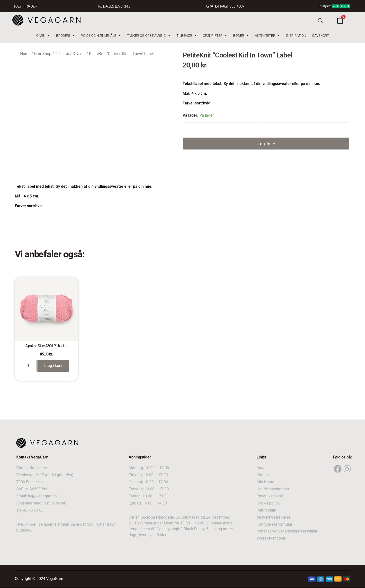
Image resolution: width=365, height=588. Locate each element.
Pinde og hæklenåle (101, 36)
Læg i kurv (266, 144)
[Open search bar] (320, 20)
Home (25, 54)
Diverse (79, 54)
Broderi (66, 36)
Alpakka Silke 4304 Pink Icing (46, 346)
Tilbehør (187, 36)
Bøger (241, 36)
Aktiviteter (267, 36)
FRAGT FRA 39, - (24, 6)
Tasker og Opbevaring (149, 36)
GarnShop (43, 54)
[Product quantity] (266, 128)
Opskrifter (215, 36)
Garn (43, 36)
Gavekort (320, 36)
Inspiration (296, 36)
